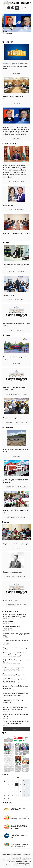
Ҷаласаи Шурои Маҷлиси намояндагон (16, 233)
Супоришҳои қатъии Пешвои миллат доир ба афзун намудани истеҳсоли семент (15, 66)
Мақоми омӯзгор (8, 295)
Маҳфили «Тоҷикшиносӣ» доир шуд (15, 544)
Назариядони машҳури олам (13, 572)
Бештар (16, 729)
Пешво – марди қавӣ (10, 600)
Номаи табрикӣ (8, 205)
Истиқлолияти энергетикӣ (12, 418)
